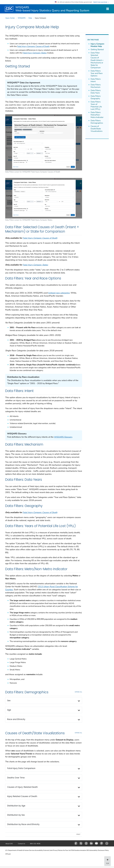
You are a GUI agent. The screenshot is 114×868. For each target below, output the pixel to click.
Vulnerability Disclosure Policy (99, 850)
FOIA (73, 850)
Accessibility (39, 850)
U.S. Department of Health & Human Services (20, 850)
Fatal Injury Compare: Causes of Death (33, 46)
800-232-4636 (35, 844)
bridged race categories (59, 293)
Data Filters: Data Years (96, 92)
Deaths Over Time (16, 778)
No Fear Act (67, 850)
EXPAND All (78, 692)
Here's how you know (101, 2)
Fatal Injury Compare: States (35, 53)
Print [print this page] (78, 834)
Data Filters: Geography (96, 97)
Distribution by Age (16, 806)
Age (9, 710)
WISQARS (22, 18)
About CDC (9, 844)
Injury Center (10, 18)
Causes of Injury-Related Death (22, 787)
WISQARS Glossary (63, 437)
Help (30, 18)
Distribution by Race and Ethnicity (23, 824)
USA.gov (8, 854)
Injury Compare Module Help (97, 45)
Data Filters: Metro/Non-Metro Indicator (97, 115)
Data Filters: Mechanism (96, 86)
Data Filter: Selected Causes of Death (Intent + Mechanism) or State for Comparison (97, 60)
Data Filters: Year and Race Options (97, 73)
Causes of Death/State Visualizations (97, 129)
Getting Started (97, 50)
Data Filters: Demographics (97, 122)
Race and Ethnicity (16, 719)
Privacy (55, 850)
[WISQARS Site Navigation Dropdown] (108, 9)
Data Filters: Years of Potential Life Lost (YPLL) (96, 105)
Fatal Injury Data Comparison (21, 768)
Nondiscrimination (80, 850)
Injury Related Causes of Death (22, 796)
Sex (9, 701)
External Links (48, 850)
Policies (60, 850)
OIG (88, 850)
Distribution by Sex (16, 815)
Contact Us (21, 844)
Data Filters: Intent (96, 80)
